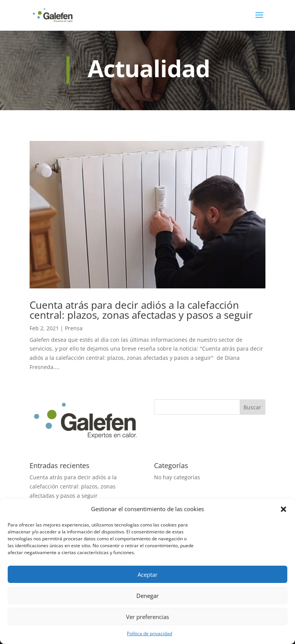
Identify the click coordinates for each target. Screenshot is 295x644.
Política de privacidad (149, 633)
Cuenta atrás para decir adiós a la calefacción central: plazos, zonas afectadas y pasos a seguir (141, 310)
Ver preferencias (147, 617)
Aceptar (147, 574)
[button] (283, 509)
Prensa (74, 328)
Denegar (147, 596)
